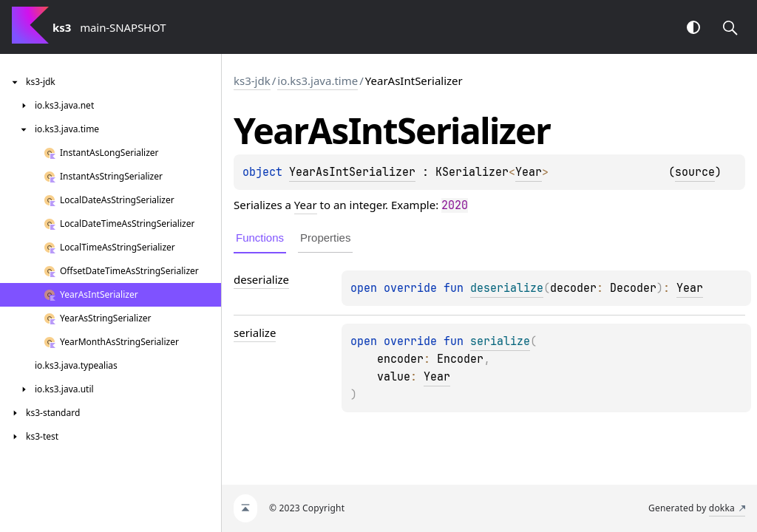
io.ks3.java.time (318, 81)
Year (529, 172)
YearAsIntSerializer (352, 172)
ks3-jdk (252, 81)
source (695, 172)
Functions (260, 238)
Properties (325, 238)
